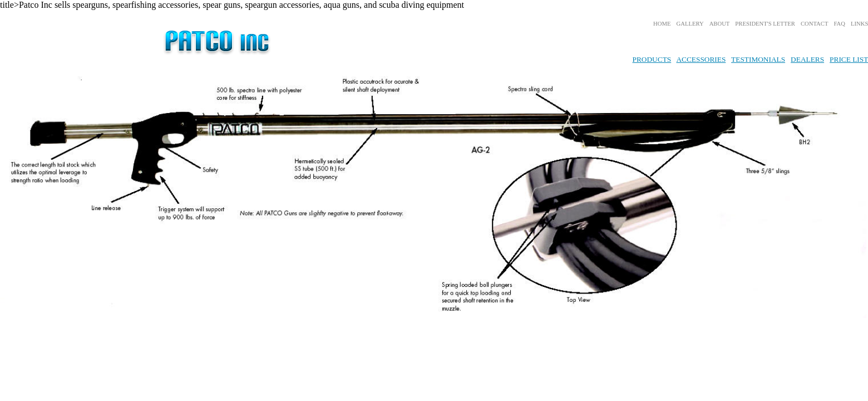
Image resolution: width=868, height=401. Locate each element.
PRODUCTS (652, 59)
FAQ (839, 24)
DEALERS (807, 59)
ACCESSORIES (701, 59)
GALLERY (690, 24)
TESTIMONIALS (758, 59)
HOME (662, 24)
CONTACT (814, 24)
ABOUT (720, 24)
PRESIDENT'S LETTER (765, 24)
